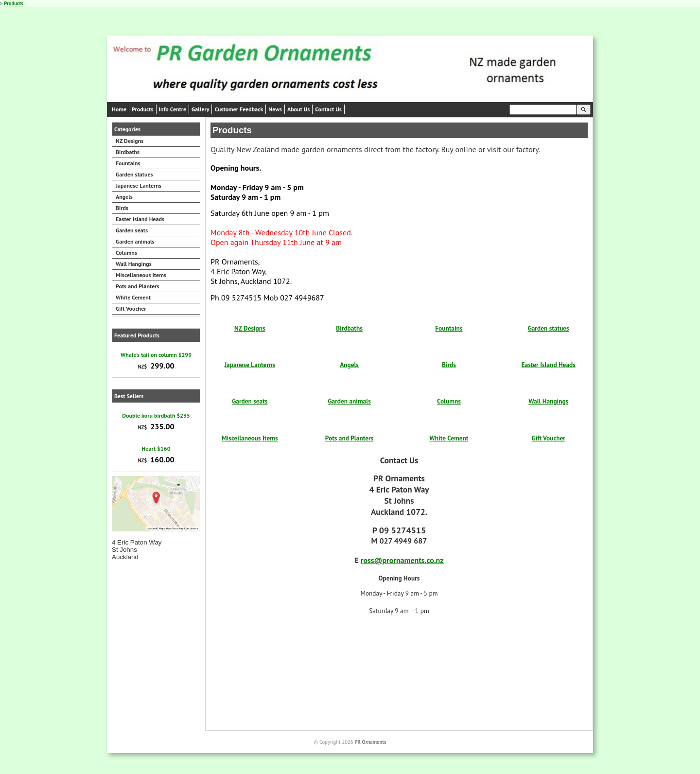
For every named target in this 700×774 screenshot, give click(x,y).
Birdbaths (128, 152)
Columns (126, 253)
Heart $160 (156, 449)
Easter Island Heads (140, 219)
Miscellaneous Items (141, 275)
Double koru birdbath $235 (156, 415)
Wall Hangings (134, 264)
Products (14, 3)
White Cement (133, 297)
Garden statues (134, 174)
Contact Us (328, 109)
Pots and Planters (138, 286)
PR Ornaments (370, 742)
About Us (298, 109)
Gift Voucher (131, 308)
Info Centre (173, 109)
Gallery (200, 109)
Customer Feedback (239, 109)
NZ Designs (130, 141)
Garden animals (135, 241)
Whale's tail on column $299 (156, 355)
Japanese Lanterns (139, 185)
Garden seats (132, 230)
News (275, 109)
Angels (124, 197)
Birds (122, 208)
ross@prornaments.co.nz (402, 560)
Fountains (128, 163)
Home (119, 109)
